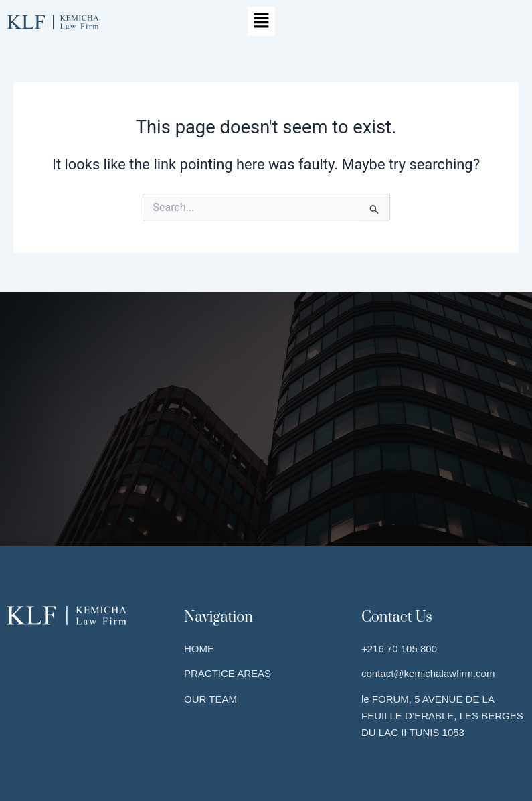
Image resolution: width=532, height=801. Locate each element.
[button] (261, 21)
